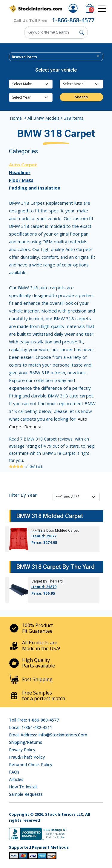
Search (81, 97)
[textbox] (56, 57)
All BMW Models (43, 118)
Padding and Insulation (35, 188)
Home (16, 118)
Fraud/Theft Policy (27, 757)
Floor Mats (21, 180)
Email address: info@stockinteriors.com (48, 735)
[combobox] (56, 57)
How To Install (23, 787)
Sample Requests (26, 794)
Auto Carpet (23, 165)
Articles (16, 779)
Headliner (20, 172)
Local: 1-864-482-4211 (31, 727)
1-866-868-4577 (73, 20)
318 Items (74, 118)
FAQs (14, 772)
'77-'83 (37, 531)
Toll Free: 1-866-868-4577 (34, 720)
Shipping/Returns (26, 742)
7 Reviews (34, 466)
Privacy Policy (22, 750)
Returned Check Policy (31, 764)
